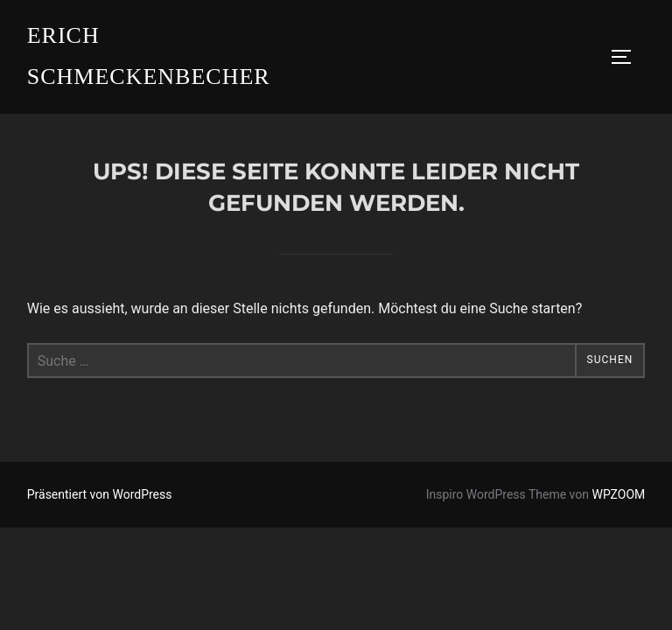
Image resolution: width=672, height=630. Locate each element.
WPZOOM (619, 494)
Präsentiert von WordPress (100, 494)
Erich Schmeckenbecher (149, 56)
